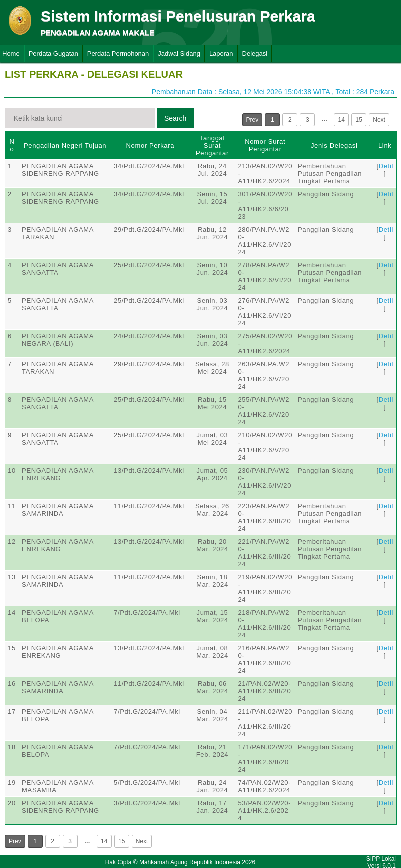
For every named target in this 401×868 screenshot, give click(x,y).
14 (342, 120)
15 (359, 120)
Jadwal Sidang (179, 54)
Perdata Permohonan (118, 54)
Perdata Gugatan (54, 54)
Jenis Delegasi (334, 146)
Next (379, 120)
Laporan (221, 54)
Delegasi (255, 54)
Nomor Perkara (150, 146)
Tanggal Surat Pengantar (212, 146)
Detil (386, 166)
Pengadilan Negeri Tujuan (65, 146)
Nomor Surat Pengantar (265, 145)
